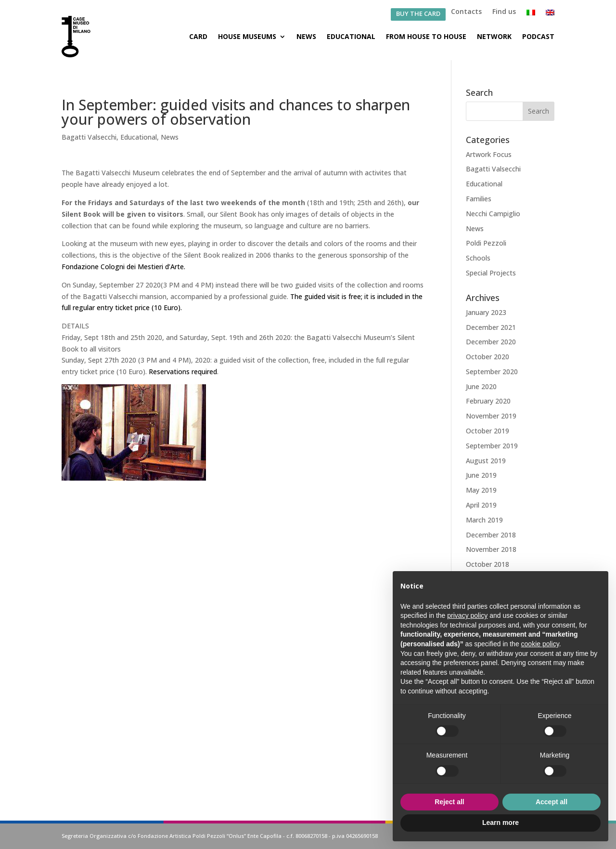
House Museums (247, 36)
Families (479, 199)
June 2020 (481, 386)
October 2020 (488, 357)
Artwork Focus (489, 154)
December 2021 (491, 327)
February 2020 (488, 401)
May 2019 (481, 490)
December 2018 (491, 535)
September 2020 (492, 372)
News (306, 36)
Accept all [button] (552, 802)
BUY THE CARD (418, 14)
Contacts (466, 12)
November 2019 (491, 416)
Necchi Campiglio (493, 214)
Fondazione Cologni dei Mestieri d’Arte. (123, 267)
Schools (478, 258)
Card (198, 36)
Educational (351, 36)
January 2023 (486, 312)
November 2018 (491, 549)
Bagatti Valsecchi (89, 137)
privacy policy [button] (467, 615)
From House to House (426, 36)
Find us (504, 12)
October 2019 (488, 431)
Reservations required (183, 372)
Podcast (538, 36)
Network (494, 36)
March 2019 (484, 520)
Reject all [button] (449, 802)
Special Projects (491, 273)
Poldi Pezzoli (486, 243)
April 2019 (481, 505)
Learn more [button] (500, 823)
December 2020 (491, 342)
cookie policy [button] (540, 644)
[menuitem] (531, 14)
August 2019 (486, 461)
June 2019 (481, 475)
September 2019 (492, 446)
